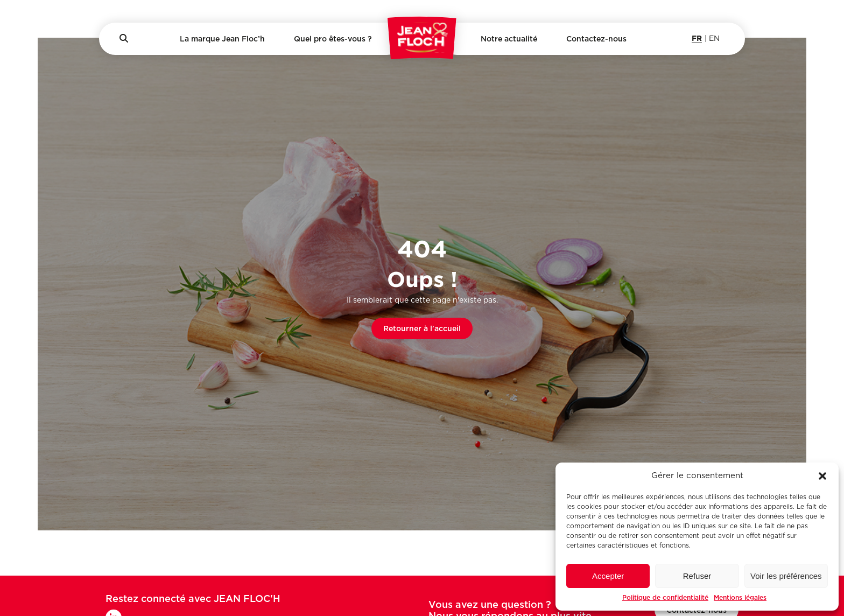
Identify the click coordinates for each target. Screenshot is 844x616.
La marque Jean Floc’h (222, 39)
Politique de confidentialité (665, 597)
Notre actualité (509, 39)
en (714, 39)
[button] (822, 476)
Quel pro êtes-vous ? (333, 39)
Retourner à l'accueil (422, 328)
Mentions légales (740, 597)
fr (697, 38)
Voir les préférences (786, 576)
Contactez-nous (596, 39)
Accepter (608, 576)
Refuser (697, 576)
